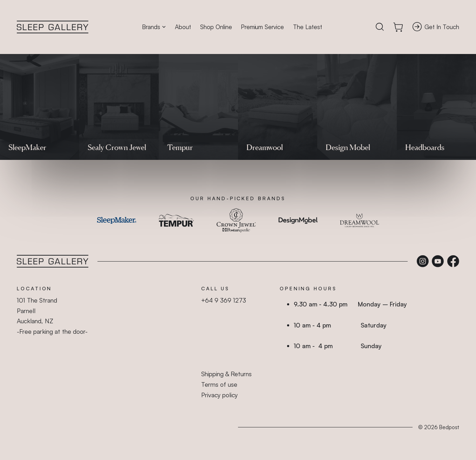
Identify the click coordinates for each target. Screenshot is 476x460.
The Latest (308, 27)
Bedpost (449, 427)
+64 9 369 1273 (224, 300)
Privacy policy (219, 395)
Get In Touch (436, 27)
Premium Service (262, 27)
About (183, 27)
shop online (199, 133)
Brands (154, 27)
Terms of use (219, 384)
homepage (281, 133)
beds (176, 133)
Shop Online (216, 27)
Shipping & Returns (226, 374)
